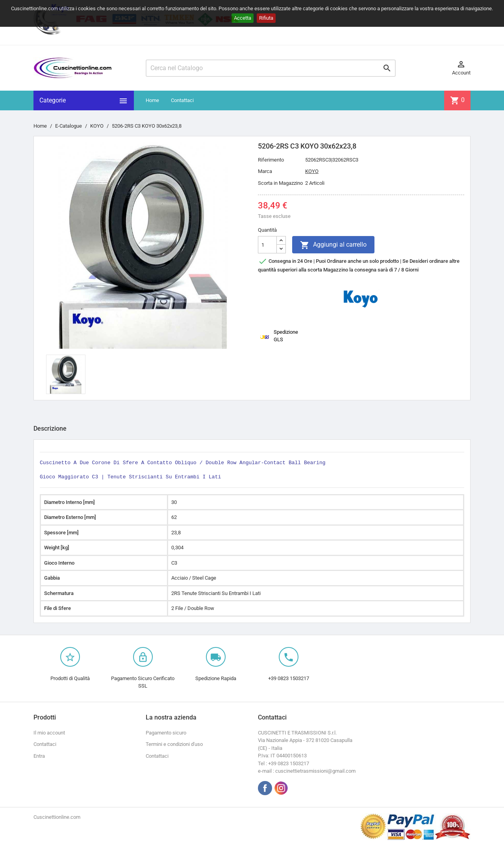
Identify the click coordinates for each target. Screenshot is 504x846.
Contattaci (182, 100)
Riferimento (271, 160)
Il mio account (49, 733)
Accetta (243, 18)
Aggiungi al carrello (333, 245)
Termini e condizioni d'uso (174, 744)
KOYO (312, 171)
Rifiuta (266, 18)
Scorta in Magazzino (280, 183)
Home (152, 100)
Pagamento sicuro (166, 733)
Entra (39, 756)
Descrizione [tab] (50, 429)
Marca (265, 171)
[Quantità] (267, 245)
